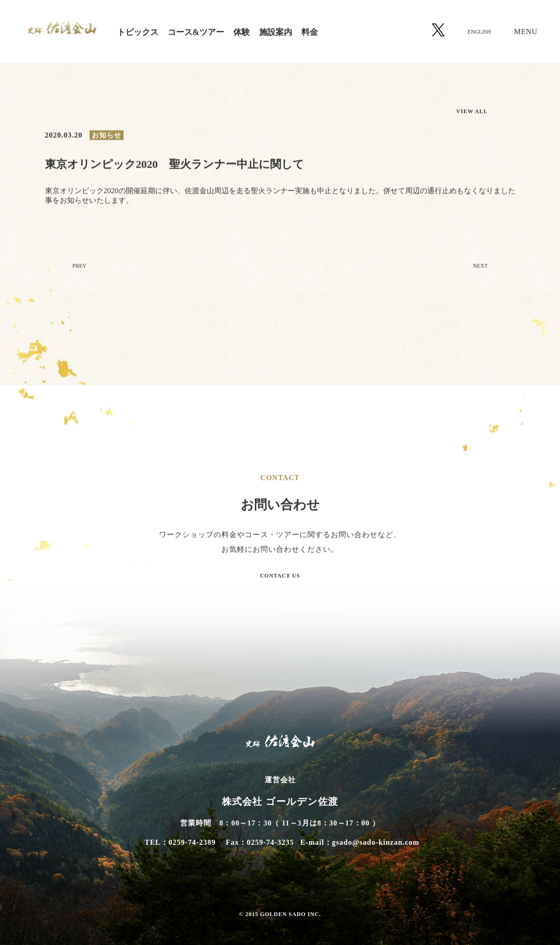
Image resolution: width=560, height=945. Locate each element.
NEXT (481, 267)
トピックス (138, 32)
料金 (310, 32)
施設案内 (276, 32)
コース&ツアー (196, 32)
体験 (242, 32)
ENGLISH (479, 32)
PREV (80, 267)
